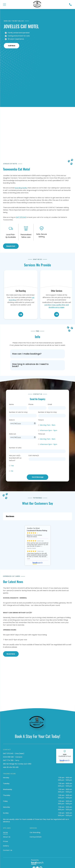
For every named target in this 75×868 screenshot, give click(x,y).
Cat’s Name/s (34, 456)
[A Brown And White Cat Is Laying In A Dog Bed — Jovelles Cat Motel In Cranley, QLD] (45, 683)
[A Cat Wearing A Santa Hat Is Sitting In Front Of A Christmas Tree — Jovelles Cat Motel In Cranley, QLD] (49, 81)
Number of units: (15, 448)
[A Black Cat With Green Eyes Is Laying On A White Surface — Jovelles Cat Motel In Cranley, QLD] (21, 280)
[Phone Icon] (70, 6)
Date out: (13, 434)
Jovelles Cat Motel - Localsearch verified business (65, 756)
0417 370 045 (21, 217)
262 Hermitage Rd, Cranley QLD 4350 (17, 764)
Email (50, 404)
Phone (31, 404)
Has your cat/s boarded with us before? (15, 458)
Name (11, 404)
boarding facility (21, 188)
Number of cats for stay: (18, 412)
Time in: (41, 420)
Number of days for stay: (48, 412)
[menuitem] (14, 833)
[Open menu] (4, 5)
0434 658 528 (8, 757)
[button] (37, 354)
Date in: (12, 420)
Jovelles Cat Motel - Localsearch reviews (38, 545)
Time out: (42, 434)
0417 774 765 (8, 760)
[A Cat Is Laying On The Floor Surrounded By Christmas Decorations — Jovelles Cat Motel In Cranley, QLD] (30, 134)
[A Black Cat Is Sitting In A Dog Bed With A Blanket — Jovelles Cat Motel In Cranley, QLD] (56, 280)
